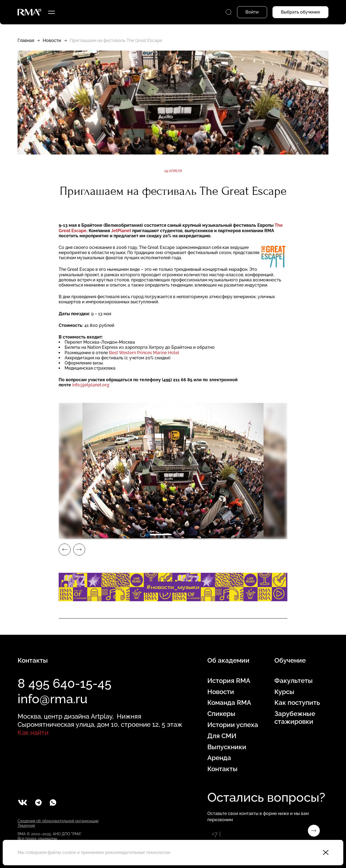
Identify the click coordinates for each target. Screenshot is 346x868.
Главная (26, 40)
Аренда (219, 758)
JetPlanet (121, 231)
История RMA (229, 681)
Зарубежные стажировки (295, 718)
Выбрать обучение (300, 12)
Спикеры (221, 714)
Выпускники (227, 747)
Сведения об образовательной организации (58, 821)
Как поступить (297, 703)
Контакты (222, 769)
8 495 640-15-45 (64, 683)
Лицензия (26, 826)
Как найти (33, 733)
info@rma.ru (53, 699)
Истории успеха (233, 725)
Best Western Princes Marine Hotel (144, 353)
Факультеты (294, 681)
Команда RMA (229, 703)
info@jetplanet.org (91, 385)
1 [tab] (161, 535)
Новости (52, 40)
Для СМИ (222, 736)
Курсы (284, 692)
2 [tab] (185, 535)
